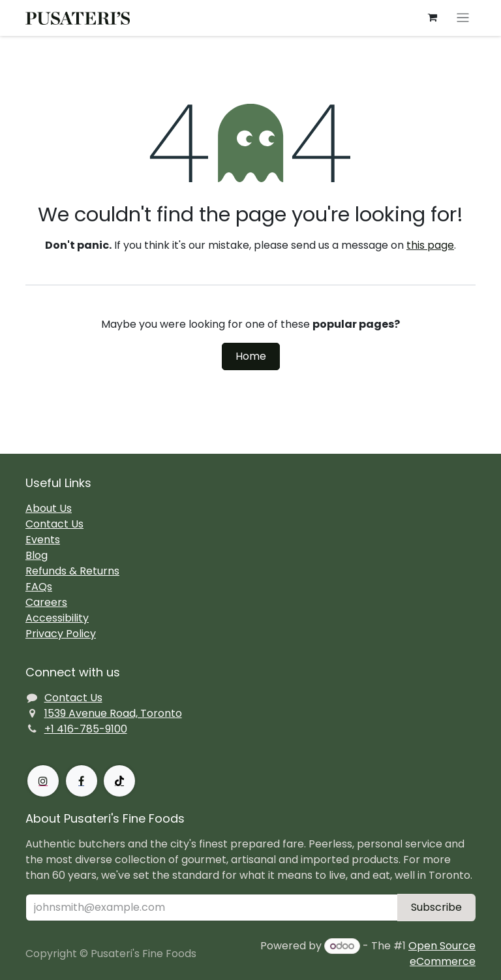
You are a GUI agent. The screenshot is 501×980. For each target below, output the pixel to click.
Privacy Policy (61, 634)
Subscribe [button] (436, 907)
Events (43, 540)
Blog (37, 555)
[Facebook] (82, 781)
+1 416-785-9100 (86, 729)
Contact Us (54, 524)
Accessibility (57, 618)
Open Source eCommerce (442, 954)
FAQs (39, 587)
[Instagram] (43, 781)
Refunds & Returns (72, 571)
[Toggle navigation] (463, 18)
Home (251, 356)
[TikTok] (119, 781)
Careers (46, 602)
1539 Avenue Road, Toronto (113, 713)
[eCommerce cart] (433, 18)
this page (430, 245)
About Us (49, 508)
